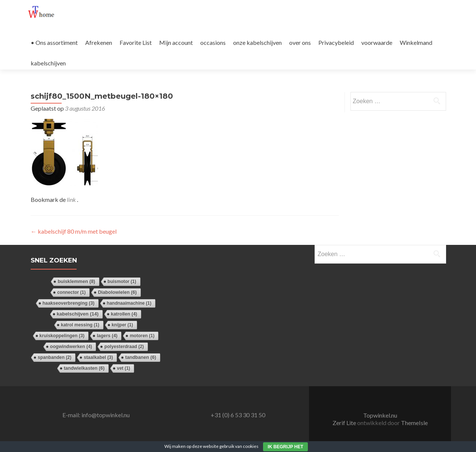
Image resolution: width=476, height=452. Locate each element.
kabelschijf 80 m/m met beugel (74, 231)
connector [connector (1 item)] (71, 292)
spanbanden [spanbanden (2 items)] (55, 357)
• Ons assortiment (54, 42)
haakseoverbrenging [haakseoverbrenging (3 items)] (69, 303)
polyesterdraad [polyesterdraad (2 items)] (124, 347)
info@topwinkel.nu (106, 415)
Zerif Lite (345, 423)
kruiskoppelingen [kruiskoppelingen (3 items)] (62, 336)
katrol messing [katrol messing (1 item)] (80, 325)
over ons (300, 42)
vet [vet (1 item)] (123, 368)
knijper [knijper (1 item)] (122, 325)
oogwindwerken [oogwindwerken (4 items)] (71, 347)
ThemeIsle (414, 423)
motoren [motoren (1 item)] (142, 336)
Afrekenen (99, 42)
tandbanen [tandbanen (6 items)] (141, 357)
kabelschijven (48, 63)
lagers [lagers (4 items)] (107, 336)
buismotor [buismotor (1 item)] (122, 282)
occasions (213, 42)
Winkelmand (416, 42)
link (72, 199)
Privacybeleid (336, 42)
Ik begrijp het (285, 447)
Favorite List (136, 42)
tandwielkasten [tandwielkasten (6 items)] (84, 368)
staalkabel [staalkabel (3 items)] (98, 357)
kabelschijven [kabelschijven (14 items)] (78, 314)
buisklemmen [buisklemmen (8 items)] (76, 281)
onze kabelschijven (257, 42)
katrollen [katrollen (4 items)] (124, 314)
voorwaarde (377, 42)
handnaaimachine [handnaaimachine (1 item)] (129, 303)
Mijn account (176, 42)
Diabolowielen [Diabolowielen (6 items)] (117, 292)
